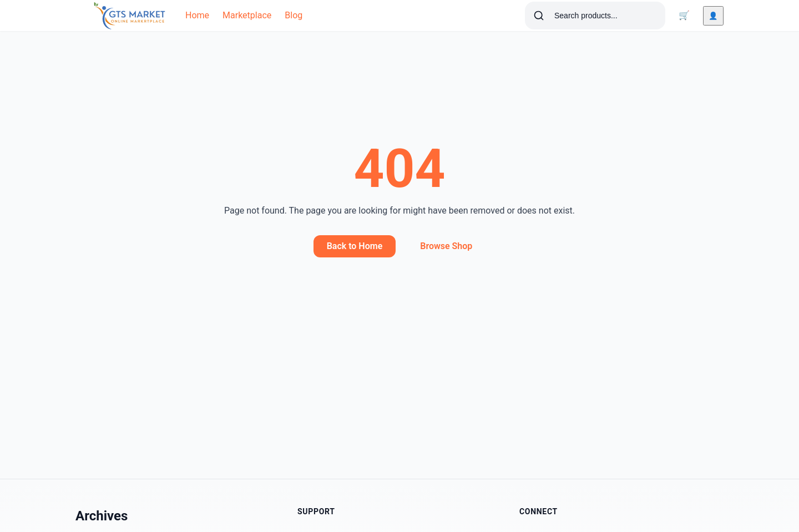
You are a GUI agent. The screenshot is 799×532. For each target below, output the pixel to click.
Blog (294, 15)
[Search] (539, 16)
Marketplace (247, 15)
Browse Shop (446, 246)
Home (197, 15)
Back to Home (355, 246)
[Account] (713, 16)
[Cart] (684, 16)
